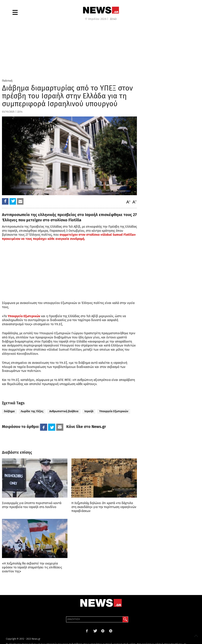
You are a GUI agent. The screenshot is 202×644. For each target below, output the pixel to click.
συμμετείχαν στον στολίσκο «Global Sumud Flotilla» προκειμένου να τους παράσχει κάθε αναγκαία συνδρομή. (69, 237)
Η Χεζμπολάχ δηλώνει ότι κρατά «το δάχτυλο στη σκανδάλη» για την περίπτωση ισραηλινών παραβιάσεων (104, 507)
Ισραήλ (89, 411)
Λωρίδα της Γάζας (32, 411)
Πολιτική (7, 81)
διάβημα (9, 411)
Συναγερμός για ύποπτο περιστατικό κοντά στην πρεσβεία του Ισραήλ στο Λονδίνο (32, 505)
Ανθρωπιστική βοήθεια (64, 411)
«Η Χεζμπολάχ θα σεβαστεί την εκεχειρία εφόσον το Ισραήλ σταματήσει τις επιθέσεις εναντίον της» (32, 567)
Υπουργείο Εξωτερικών (24, 316)
